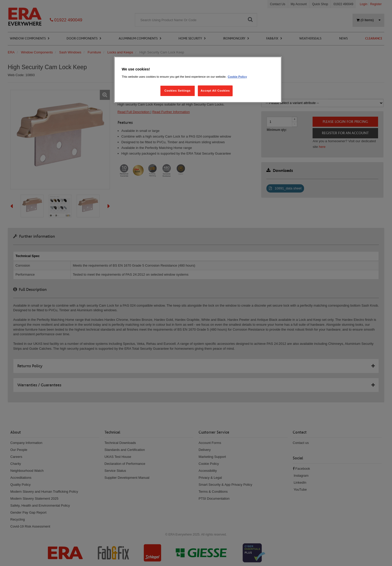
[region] (198, 80)
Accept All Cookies (215, 91)
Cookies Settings (177, 91)
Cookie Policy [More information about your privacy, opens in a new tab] (237, 77)
